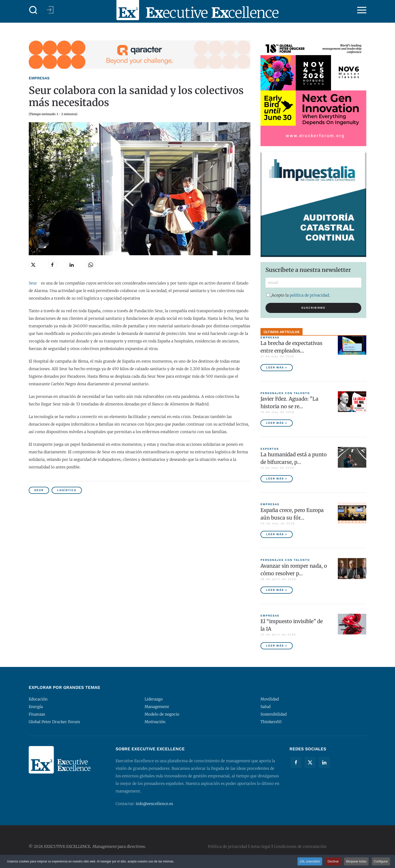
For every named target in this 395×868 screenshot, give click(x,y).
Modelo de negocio (162, 714)
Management (157, 707)
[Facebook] (296, 762)
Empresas (39, 78)
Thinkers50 (271, 722)
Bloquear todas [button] (356, 862)
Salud (266, 707)
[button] (33, 10)
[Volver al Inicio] (197, 10)
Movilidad (270, 699)
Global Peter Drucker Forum (54, 722)
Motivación (155, 722)
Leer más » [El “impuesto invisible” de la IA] (277, 646)
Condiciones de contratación (300, 846)
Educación (38, 699)
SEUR (39, 490)
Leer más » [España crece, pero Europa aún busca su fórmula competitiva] (277, 534)
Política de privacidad (227, 846)
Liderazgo (154, 699)
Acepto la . (298, 295)
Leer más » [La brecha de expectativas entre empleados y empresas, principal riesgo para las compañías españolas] (277, 367)
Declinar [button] (333, 862)
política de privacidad (309, 295)
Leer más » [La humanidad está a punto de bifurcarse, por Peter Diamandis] (277, 479)
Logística (67, 490)
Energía (36, 707)
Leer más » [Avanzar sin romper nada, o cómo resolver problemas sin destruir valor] (277, 590)
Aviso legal (260, 846)
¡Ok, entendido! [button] (310, 862)
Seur (33, 283)
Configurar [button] (381, 862)
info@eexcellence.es (154, 804)
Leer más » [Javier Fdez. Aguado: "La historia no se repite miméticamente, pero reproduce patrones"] (277, 423)
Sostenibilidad (274, 714)
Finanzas (37, 714)
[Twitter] (310, 762)
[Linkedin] (324, 762)
